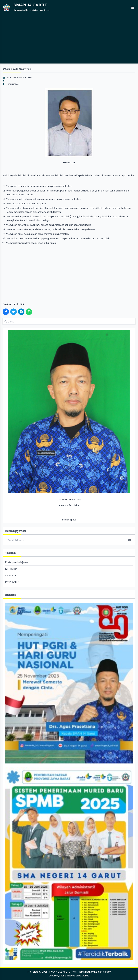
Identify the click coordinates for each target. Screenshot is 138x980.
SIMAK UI (11, 575)
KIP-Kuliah (11, 569)
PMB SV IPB (12, 582)
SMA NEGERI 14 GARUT (63, 972)
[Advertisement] (69, 38)
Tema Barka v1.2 (88, 972)
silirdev (107, 972)
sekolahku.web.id (80, 975)
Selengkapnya (69, 520)
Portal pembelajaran (16, 562)
